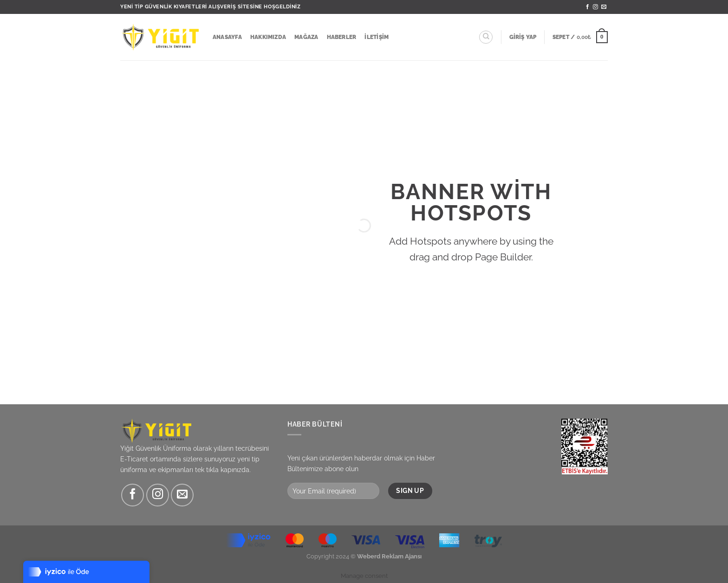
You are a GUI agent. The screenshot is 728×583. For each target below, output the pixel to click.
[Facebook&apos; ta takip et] (588, 7)
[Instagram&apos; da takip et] (595, 7)
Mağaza (306, 37)
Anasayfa (227, 37)
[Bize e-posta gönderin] (604, 7)
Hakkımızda (268, 37)
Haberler (342, 37)
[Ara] (486, 37)
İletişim (377, 37)
